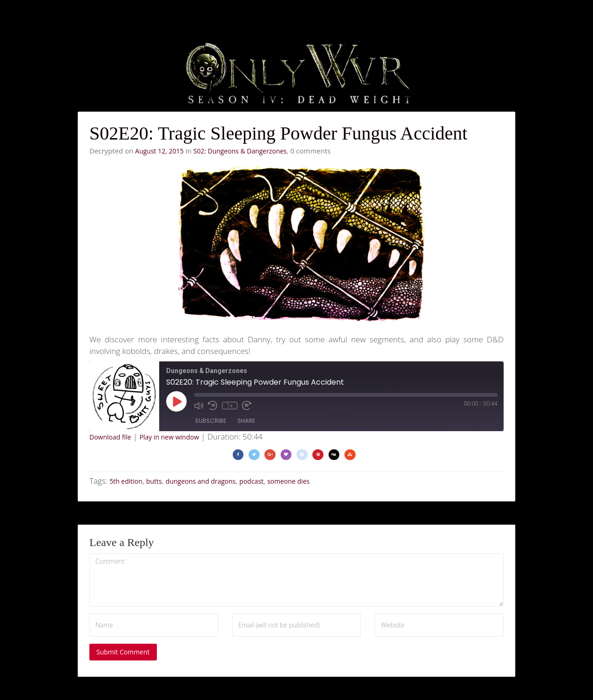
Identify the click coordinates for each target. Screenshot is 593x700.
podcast (251, 481)
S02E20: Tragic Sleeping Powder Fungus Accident (278, 133)
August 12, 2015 (159, 151)
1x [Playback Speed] (230, 406)
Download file (110, 437)
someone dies (288, 481)
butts (154, 481)
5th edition (126, 481)
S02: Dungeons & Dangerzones (240, 151)
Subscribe (211, 421)
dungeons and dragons (201, 481)
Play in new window (169, 437)
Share (246, 421)
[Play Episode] (176, 401)
